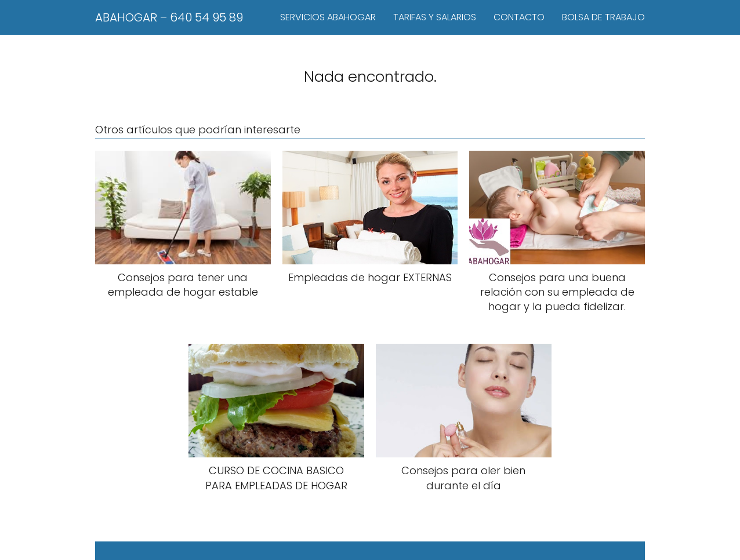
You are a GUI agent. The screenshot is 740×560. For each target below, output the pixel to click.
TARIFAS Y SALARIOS (435, 17)
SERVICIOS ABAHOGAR (328, 17)
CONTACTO (519, 17)
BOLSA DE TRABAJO (603, 17)
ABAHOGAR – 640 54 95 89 (169, 17)
